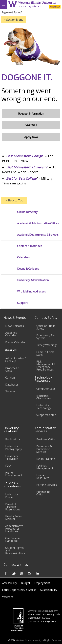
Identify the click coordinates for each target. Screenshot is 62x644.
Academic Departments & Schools (38, 235)
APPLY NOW (55, 7)
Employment (42, 583)
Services (10, 391)
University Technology (44, 407)
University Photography (14, 448)
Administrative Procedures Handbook (14, 529)
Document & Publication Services (44, 449)
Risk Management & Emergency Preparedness (46, 366)
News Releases (15, 326)
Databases (12, 385)
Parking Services (47, 485)
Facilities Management (45, 467)
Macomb (23, 6)
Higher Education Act (14, 474)
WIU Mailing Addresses (31, 292)
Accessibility (10, 583)
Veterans (8, 597)
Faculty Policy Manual (13, 518)
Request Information (31, 114)
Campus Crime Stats (45, 353)
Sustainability (49, 590)
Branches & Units (12, 369)
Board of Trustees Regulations (13, 507)
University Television (12, 457)
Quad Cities (35, 6)
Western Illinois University (37, 3)
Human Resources (43, 477)
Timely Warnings (47, 345)
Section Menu (14, 20)
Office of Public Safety (46, 327)
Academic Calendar (11, 334)
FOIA (8, 466)
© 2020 (12, 640)
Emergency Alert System (47, 337)
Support (22, 303)
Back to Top (14, 200)
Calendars (23, 257)
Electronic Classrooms (44, 397)
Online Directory (27, 212)
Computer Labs (46, 389)
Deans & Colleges (28, 269)
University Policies (12, 496)
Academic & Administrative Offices (38, 223)
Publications (13, 439)
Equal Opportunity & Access (19, 590)
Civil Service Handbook (12, 539)
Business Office (46, 439)
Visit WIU (31, 125)
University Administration (33, 280)
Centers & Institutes (30, 246)
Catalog (10, 378)
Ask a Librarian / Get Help (15, 360)
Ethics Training (46, 459)
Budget (26, 583)
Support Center (46, 415)
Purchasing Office (43, 493)
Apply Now (31, 137)
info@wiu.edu (50, 621)
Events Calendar (15, 342)
